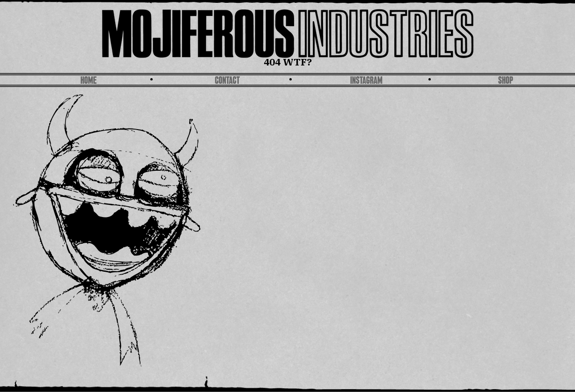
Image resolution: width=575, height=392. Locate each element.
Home (88, 81)
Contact (227, 81)
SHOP (506, 81)
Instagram (366, 81)
